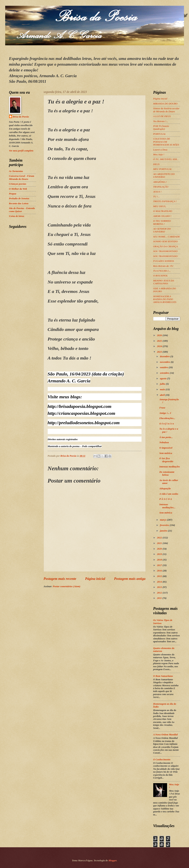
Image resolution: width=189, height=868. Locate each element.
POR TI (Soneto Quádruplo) (161, 128)
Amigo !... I (165, 413)
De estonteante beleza (167, 473)
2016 (160, 571)
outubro (164, 367)
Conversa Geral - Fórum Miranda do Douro (22, 177)
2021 (160, 543)
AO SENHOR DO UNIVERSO (162, 230)
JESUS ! (157, 192)
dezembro (165, 356)
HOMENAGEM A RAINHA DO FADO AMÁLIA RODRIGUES (165, 299)
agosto (164, 379)
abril (163, 395)
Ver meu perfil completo (21, 151)
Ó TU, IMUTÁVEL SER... (166, 159)
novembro (165, 362)
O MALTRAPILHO (163, 211)
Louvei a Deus (160, 150)
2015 (160, 576)
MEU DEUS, (160, 206)
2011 (160, 598)
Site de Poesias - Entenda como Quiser (22, 210)
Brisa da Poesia (21, 117)
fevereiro (165, 525)
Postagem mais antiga (130, 579)
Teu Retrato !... (161, 121)
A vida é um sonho (169, 494)
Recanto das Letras (19, 203)
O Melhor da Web (18, 189)
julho (163, 384)
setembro (165, 373)
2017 (160, 565)
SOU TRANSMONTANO (165, 251)
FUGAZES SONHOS (164, 261)
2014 (160, 582)
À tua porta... (166, 437)
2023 (160, 352)
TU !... (157, 197)
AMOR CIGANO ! (162, 216)
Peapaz (13, 194)
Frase (162, 408)
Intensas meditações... (167, 506)
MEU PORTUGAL (163, 169)
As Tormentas (16, 171)
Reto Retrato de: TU (163, 266)
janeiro (164, 531)
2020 (160, 549)
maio (163, 389)
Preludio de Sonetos (19, 198)
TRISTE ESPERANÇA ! (165, 201)
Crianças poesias (18, 184)
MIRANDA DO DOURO (165, 104)
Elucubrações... (167, 418)
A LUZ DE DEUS (162, 116)
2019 (160, 554)
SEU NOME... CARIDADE (167, 237)
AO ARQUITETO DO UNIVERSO (164, 176)
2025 (160, 341)
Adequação (165, 489)
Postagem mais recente (60, 579)
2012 (160, 593)
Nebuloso (164, 442)
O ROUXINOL (161, 276)
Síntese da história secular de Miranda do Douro (166, 110)
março (164, 520)
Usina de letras (17, 216)
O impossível (166, 448)
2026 (160, 335)
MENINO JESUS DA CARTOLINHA (164, 282)
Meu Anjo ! (159, 155)
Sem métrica (166, 453)
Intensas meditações (170, 467)
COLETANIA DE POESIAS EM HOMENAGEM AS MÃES (166, 142)
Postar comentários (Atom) (67, 586)
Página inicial (95, 579)
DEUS (156, 164)
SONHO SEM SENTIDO (165, 241)
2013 (160, 587)
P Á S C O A (166, 499)
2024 (160, 346)
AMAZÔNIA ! (160, 182)
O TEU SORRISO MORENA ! (162, 222)
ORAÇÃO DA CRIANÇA (166, 246)
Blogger (113, 861)
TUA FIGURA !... (162, 271)
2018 (160, 560)
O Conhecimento (162, 760)
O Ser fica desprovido (166, 460)
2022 (160, 538)
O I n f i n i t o (167, 424)
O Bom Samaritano (163, 676)
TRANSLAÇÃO (161, 187)
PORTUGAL (160, 134)
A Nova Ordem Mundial (166, 735)
